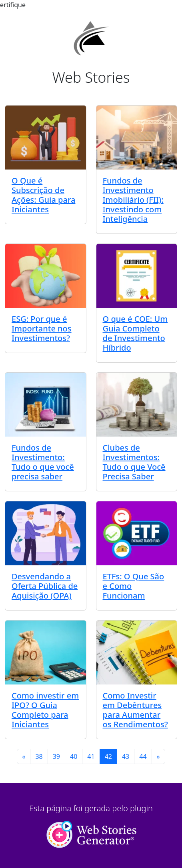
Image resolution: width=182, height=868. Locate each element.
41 (91, 756)
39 (56, 756)
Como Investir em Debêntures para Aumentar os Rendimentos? (135, 710)
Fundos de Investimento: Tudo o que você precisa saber (43, 462)
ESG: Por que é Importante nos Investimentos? (42, 328)
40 (74, 756)
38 (39, 756)
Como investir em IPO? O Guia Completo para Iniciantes (45, 710)
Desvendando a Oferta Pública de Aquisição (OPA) (45, 586)
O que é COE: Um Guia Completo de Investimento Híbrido (135, 333)
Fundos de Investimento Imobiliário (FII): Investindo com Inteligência (133, 200)
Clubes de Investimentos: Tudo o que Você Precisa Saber (134, 462)
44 (143, 756)
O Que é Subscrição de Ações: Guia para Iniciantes (43, 195)
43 (126, 756)
